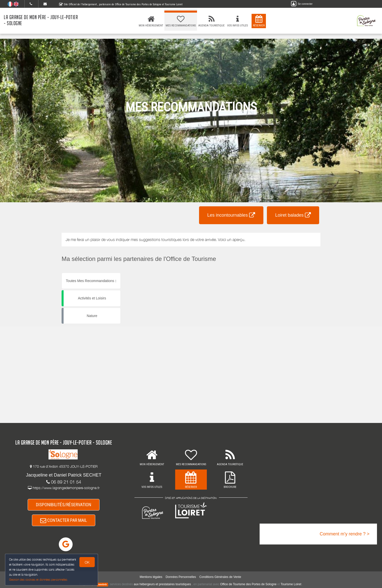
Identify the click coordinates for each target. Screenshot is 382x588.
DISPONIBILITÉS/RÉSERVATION (64, 505)
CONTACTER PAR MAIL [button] (64, 520)
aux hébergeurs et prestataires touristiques (162, 584)
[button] (199, 273)
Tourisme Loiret (291, 584)
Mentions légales (151, 577)
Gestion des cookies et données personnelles (38, 580)
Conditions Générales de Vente (220, 577)
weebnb (103, 584)
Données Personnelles (181, 577)
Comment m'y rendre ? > (345, 534)
